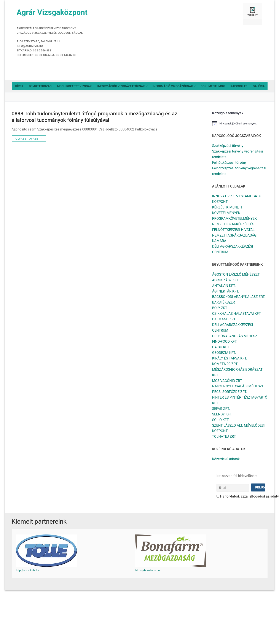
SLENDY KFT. (222, 414)
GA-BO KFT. (221, 347)
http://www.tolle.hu (27, 570)
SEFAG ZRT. (221, 409)
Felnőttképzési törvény (230, 163)
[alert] (240, 124)
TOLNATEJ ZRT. (224, 436)
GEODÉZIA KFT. (224, 353)
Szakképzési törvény (228, 146)
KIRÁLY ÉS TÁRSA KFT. (230, 358)
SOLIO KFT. (221, 420)
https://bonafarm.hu (147, 570)
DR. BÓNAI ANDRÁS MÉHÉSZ (235, 336)
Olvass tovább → (29, 139)
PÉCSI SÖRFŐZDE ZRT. (230, 392)
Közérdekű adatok (226, 459)
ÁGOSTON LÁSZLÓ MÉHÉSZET (236, 274)
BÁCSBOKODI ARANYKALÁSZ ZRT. (239, 297)
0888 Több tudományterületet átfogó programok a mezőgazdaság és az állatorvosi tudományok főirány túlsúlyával (95, 117)
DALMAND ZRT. (224, 319)
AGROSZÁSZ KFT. (226, 280)
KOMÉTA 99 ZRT (225, 364)
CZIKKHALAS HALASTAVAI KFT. (237, 314)
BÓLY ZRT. (220, 308)
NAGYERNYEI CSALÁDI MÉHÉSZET (239, 386)
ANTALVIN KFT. (224, 286)
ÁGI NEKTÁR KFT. (226, 291)
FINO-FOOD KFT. (225, 341)
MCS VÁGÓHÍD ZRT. (227, 381)
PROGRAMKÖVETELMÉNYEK (234, 219)
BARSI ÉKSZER (224, 302)
